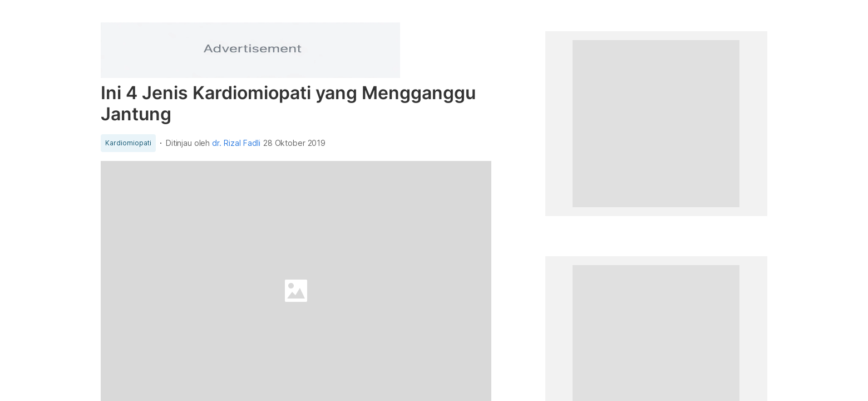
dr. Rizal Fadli (236, 143)
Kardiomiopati (128, 143)
